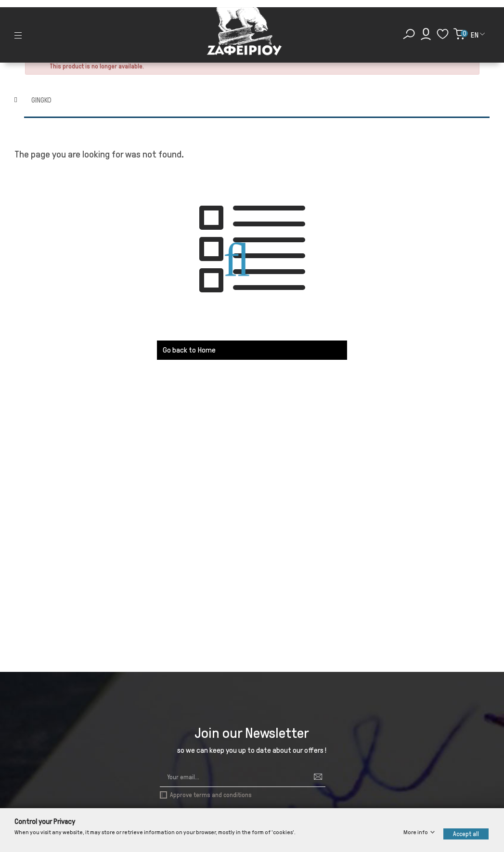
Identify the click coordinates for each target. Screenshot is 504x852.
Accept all (466, 834)
